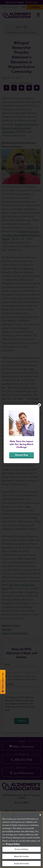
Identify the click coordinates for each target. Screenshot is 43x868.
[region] (21, 840)
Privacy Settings (21, 849)
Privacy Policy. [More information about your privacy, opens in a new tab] (13, 844)
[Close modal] (39, 405)
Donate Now (22, 455)
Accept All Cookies (22, 864)
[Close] (40, 815)
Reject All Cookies (21, 856)
